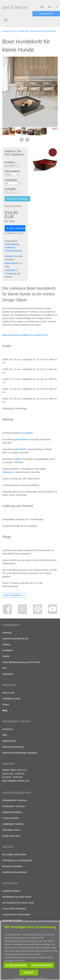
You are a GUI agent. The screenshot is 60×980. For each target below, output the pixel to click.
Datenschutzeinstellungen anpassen (20, 753)
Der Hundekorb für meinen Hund (18, 903)
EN (50, 7)
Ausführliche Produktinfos (15, 872)
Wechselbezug (12, 244)
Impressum (8, 729)
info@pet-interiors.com (18, 781)
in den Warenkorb (16, 228)
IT (57, 7)
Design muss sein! (11, 836)
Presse (6, 705)
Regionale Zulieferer (12, 812)
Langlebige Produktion (13, 824)
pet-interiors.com (9, 31)
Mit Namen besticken (12, 866)
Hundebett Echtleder (12, 920)
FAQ (4, 668)
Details (29, 973)
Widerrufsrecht (12, 263)
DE (42, 7)
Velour (18, 459)
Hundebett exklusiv (11, 891)
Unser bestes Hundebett (14, 909)
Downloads (8, 674)
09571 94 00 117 (19, 770)
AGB (5, 735)
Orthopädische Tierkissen (15, 800)
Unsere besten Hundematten (16, 915)
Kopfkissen (10, 247)
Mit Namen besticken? (17, 199)
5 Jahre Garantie (10, 818)
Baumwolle (21, 449)
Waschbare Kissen (11, 830)
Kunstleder (28, 433)
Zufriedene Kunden (12, 699)
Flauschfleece (22, 439)
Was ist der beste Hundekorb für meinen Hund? (25, 335)
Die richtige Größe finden (14, 854)
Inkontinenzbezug (13, 251)
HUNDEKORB (23, 31)
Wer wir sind (8, 693)
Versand (9, 256)
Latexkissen (8, 472)
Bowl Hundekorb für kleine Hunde (43, 31)
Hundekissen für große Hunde (17, 897)
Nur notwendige (42, 965)
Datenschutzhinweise (36, 978)
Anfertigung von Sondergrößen (17, 860)
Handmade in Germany (14, 806)
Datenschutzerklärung (13, 747)
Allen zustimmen (16, 965)
